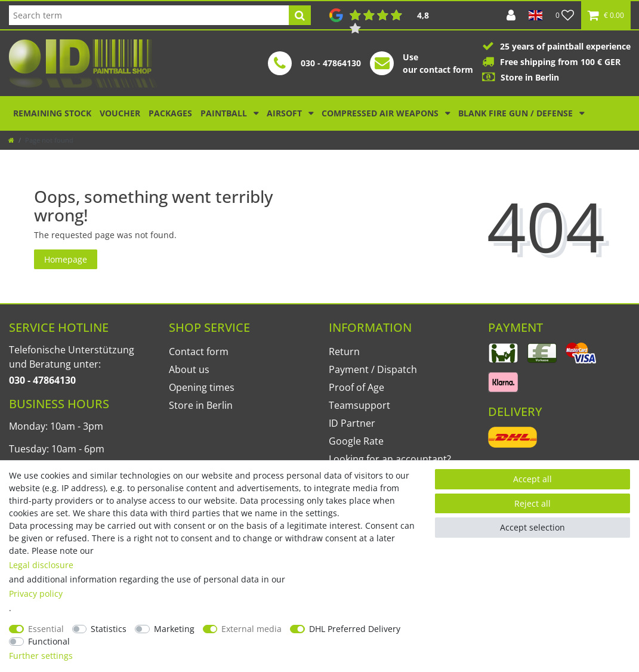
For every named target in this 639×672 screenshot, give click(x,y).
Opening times (202, 387)
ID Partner (352, 423)
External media (251, 629)
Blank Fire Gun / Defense (517, 113)
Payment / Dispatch (373, 369)
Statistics (109, 629)
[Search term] (149, 15)
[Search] (300, 15)
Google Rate (356, 441)
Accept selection (532, 527)
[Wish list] (565, 15)
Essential (46, 629)
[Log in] (511, 15)
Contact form (199, 352)
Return (344, 352)
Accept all (532, 479)
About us (189, 369)
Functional (49, 641)
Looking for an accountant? (390, 459)
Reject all (532, 503)
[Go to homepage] (11, 140)
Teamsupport (359, 405)
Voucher (120, 113)
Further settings (41, 656)
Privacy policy (36, 594)
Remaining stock (52, 113)
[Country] (535, 15)
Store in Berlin (201, 405)
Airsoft (285, 113)
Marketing (174, 629)
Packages (170, 113)
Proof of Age (356, 387)
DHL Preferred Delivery (355, 629)
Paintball (225, 113)
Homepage (66, 259)
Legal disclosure (41, 565)
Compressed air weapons (381, 113)
